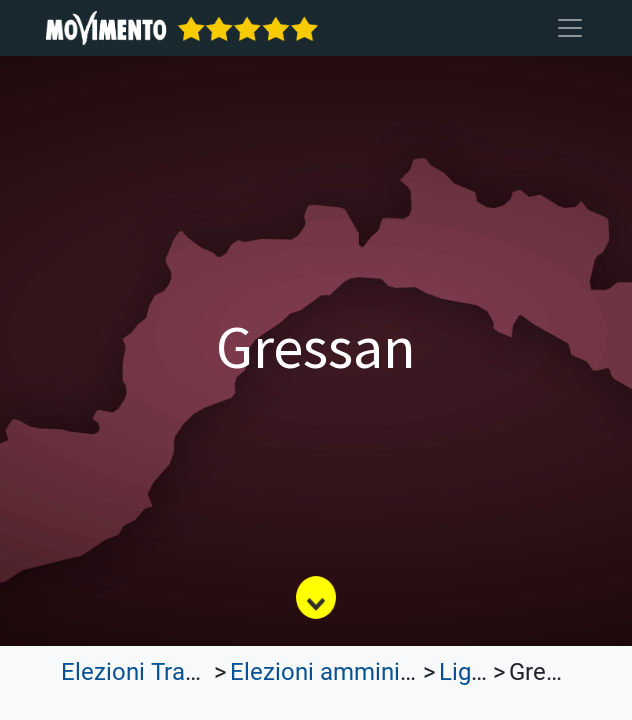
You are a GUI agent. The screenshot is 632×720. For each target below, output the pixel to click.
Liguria (475, 672)
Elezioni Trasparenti (166, 672)
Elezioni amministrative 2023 (384, 672)
